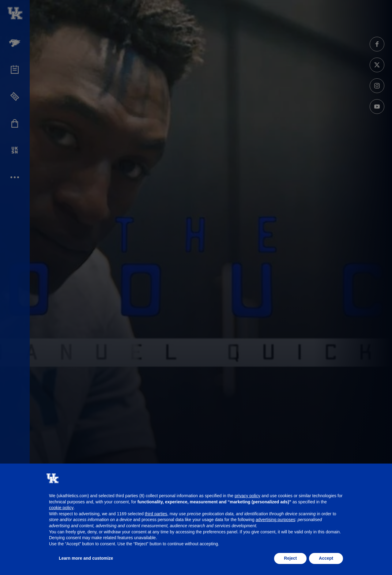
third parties (156, 514)
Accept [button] (326, 558)
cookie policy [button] (61, 508)
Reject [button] (290, 558)
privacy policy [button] (247, 496)
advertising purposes (275, 520)
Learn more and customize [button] (86, 558)
